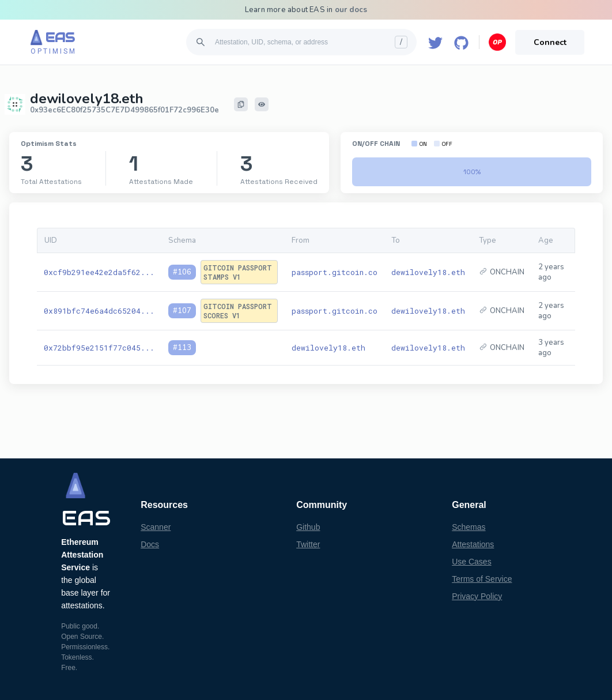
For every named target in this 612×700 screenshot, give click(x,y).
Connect (550, 42)
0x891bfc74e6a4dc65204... (99, 311)
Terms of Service (482, 579)
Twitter (308, 544)
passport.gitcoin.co (335, 272)
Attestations (473, 544)
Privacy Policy (477, 596)
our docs (351, 10)
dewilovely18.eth (428, 272)
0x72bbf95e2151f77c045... (99, 348)
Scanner (156, 527)
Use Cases (471, 562)
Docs (150, 544)
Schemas (469, 527)
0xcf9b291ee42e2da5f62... (99, 272)
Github (308, 527)
